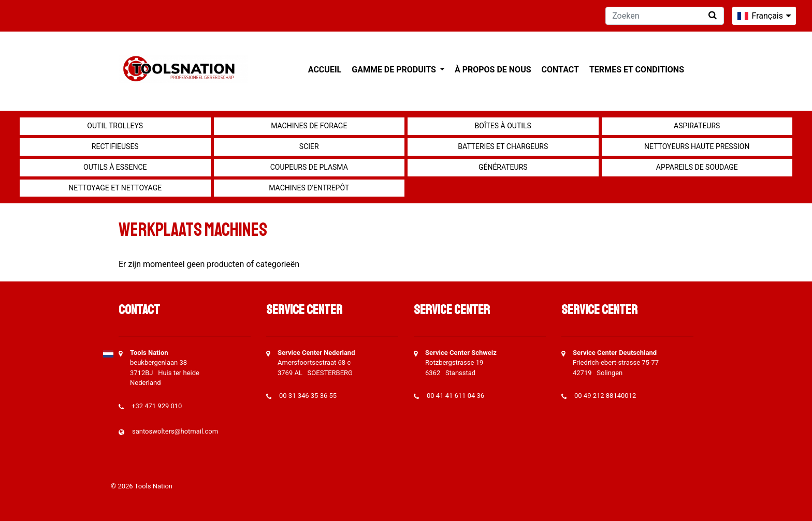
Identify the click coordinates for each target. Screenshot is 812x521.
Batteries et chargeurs (503, 146)
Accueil (325, 70)
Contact (560, 70)
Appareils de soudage (697, 167)
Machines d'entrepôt (309, 188)
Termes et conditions (637, 70)
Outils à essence (115, 167)
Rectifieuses (115, 146)
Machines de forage (309, 126)
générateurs (503, 167)
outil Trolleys (115, 126)
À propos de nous (493, 70)
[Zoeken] (665, 16)
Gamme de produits (395, 70)
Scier (309, 146)
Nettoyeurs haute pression (697, 146)
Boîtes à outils (503, 126)
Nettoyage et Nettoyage (115, 188)
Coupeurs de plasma (309, 167)
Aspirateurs (697, 126)
